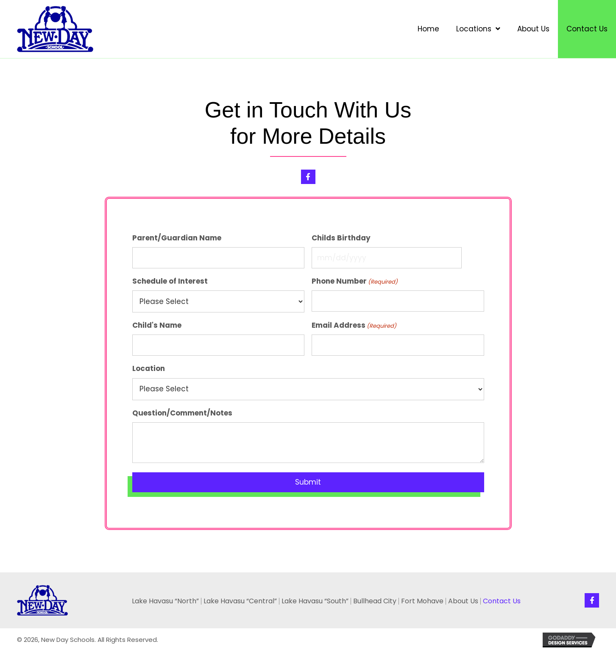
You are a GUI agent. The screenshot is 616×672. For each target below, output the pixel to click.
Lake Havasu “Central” (240, 601)
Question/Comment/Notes (182, 413)
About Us (463, 601)
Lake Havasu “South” (315, 601)
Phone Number (355, 281)
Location (149, 368)
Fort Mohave (422, 601)
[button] (308, 177)
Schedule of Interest (170, 281)
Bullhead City (375, 601)
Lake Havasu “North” (165, 601)
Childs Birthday (341, 238)
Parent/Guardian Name (177, 238)
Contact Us (502, 601)
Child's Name (157, 325)
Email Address (354, 325)
